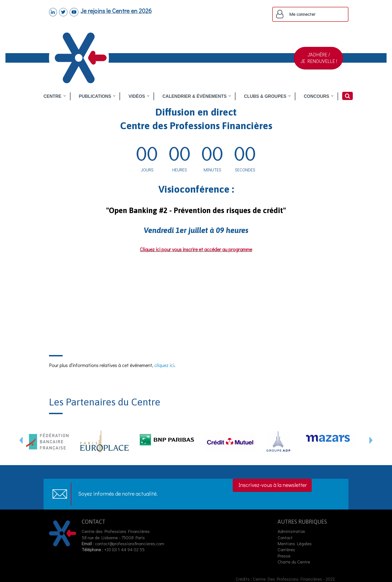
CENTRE (53, 97)
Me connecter (302, 14)
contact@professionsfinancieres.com (130, 543)
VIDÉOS (137, 97)
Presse (284, 556)
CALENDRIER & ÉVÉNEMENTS (195, 97)
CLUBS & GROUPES (265, 97)
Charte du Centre (294, 562)
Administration (291, 531)
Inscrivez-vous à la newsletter (273, 485)
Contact (285, 537)
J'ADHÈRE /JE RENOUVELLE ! (319, 58)
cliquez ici (164, 365)
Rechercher (347, 96)
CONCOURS (316, 97)
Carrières (286, 549)
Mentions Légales (295, 543)
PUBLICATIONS (95, 97)
